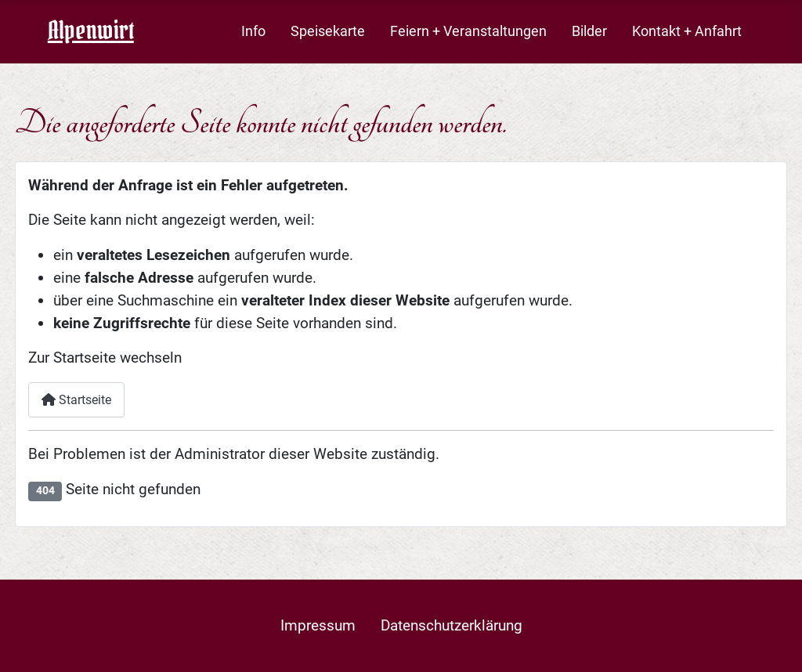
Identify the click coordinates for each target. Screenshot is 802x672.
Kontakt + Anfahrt (687, 31)
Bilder (589, 31)
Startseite (76, 400)
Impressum (318, 625)
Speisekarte (328, 31)
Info (253, 31)
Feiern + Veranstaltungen (468, 31)
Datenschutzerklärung (452, 625)
